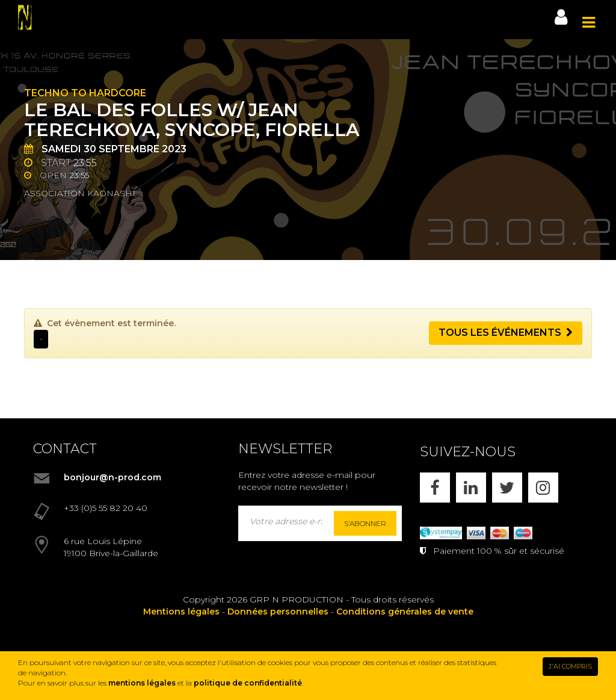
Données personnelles (278, 612)
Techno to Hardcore (85, 93)
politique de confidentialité (248, 683)
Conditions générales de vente (405, 612)
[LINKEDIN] (471, 488)
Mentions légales (181, 612)
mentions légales (142, 683)
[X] (507, 488)
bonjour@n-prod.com (112, 477)
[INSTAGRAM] (543, 488)
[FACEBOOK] (435, 488)
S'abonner (365, 523)
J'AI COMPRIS (570, 666)
